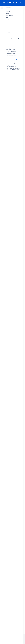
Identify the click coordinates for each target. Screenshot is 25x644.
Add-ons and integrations (11, 35)
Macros (7, 21)
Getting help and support (11, 53)
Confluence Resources (12, 55)
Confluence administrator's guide (12, 39)
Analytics (8, 27)
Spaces (7, 13)
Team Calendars (9, 33)
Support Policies (12, 57)
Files (7, 17)
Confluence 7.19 (8, 8)
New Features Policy (14, 61)
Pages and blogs (9, 15)
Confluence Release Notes (11, 51)
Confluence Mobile (10, 19)
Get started (8, 11)
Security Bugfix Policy (14, 63)
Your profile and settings (11, 23)
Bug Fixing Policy (13, 59)
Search (21, 3)
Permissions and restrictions (12, 31)
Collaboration (9, 25)
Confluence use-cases (10, 37)
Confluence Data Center (11, 46)
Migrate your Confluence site (12, 44)
